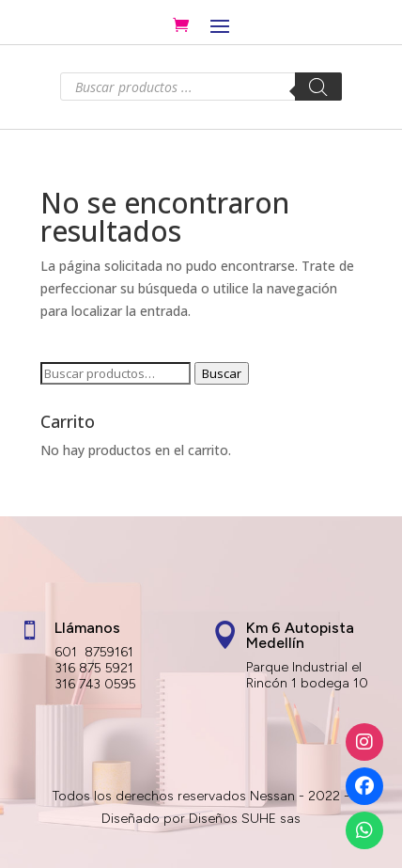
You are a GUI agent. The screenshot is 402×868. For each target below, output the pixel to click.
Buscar (222, 373)
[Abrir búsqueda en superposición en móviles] (201, 87)
